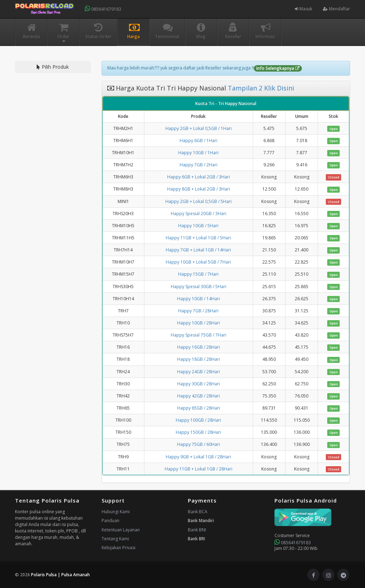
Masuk (304, 9)
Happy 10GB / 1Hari (198, 153)
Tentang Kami (115, 539)
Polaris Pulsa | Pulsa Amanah (60, 575)
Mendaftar (336, 9)
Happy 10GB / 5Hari (198, 226)
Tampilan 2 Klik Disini (260, 88)
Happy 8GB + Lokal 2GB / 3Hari (199, 189)
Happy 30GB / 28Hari (199, 384)
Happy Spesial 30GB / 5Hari (199, 287)
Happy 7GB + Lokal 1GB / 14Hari (198, 250)
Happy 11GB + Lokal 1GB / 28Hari (199, 469)
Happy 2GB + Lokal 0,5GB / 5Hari (199, 201)
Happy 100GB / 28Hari (198, 420)
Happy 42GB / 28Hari (199, 396)
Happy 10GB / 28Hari (199, 323)
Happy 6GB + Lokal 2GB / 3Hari (199, 177)
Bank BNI (197, 530)
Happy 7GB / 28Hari (198, 311)
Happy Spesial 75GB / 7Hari (199, 335)
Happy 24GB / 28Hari (199, 372)
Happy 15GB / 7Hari (198, 274)
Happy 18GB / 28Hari (199, 359)
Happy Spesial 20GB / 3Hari (199, 214)
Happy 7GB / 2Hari (199, 165)
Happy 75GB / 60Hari (199, 444)
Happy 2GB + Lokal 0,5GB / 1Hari (199, 128)
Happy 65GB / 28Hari (199, 408)
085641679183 (103, 9)
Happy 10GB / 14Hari (199, 299)
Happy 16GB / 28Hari (199, 347)
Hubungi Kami (116, 512)
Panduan (110, 521)
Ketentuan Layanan (121, 530)
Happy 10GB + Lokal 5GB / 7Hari (198, 262)
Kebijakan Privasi (119, 548)
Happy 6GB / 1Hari (199, 141)
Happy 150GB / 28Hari (198, 432)
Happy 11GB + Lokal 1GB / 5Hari (198, 238)
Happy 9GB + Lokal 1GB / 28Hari (198, 457)
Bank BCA (198, 512)
